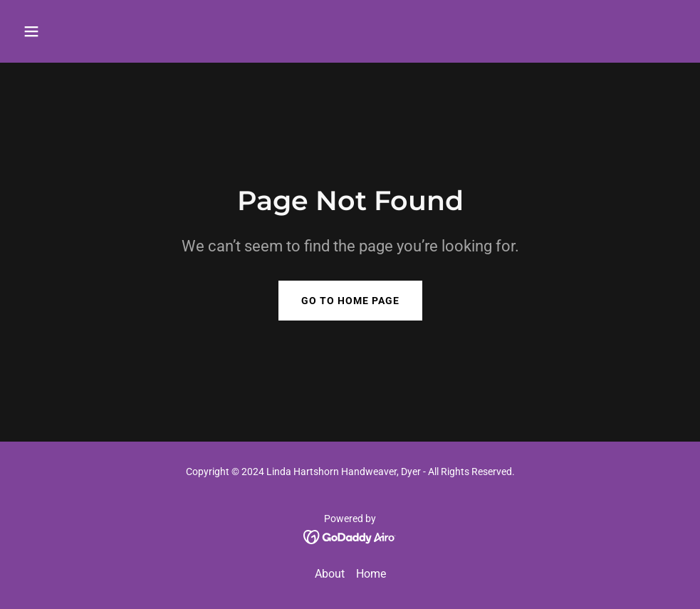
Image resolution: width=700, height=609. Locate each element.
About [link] (330, 574)
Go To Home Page (350, 301)
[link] (350, 536)
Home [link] (371, 574)
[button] (94, 31)
